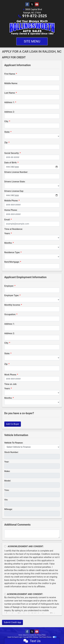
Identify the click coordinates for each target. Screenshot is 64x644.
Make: (7, 471)
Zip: (6, 143)
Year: (7, 462)
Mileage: (8, 509)
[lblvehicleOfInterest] (32, 447)
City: (6, 121)
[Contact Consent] (5, 594)
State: (7, 132)
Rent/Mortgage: (12, 262)
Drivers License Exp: (14, 191)
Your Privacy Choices (48, 637)
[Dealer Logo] (32, 28)
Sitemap (36, 637)
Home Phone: (11, 210)
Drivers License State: (15, 182)
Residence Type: (12, 252)
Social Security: (12, 153)
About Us (26, 635)
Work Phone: (10, 375)
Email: (7, 220)
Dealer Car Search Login (15, 637)
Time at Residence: (14, 229)
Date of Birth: (11, 163)
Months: (8, 243)
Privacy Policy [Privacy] (41, 635)
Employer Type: (12, 295)
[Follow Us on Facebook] (27, 4)
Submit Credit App (12, 622)
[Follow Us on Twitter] (32, 4)
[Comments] (32, 534)
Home (20, 635)
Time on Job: (11, 384)
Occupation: (10, 314)
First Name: (10, 74)
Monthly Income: (12, 305)
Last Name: (10, 93)
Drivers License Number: (16, 172)
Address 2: (9, 112)
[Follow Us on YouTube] (37, 4)
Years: (7, 233)
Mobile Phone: (11, 201)
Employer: (9, 286)
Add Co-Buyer (13, 424)
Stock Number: (11, 452)
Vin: (6, 500)
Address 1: (9, 102)
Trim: (7, 490)
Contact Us (33, 635)
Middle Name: (11, 83)
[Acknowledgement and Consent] (5, 546)
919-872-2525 (35, 16)
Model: (8, 481)
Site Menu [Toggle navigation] (32, 41)
